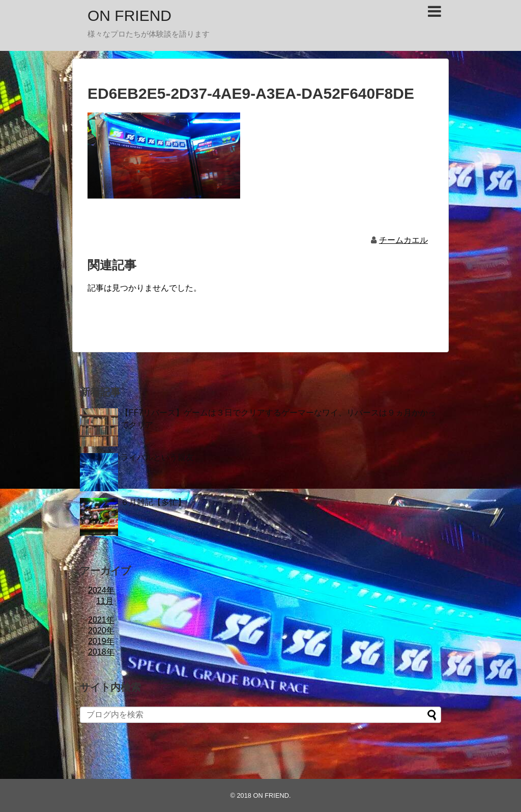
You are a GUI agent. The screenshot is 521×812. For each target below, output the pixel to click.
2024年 (101, 590)
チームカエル (403, 240)
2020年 (101, 631)
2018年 (101, 652)
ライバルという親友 (157, 457)
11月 (105, 601)
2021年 (101, 620)
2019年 (101, 641)
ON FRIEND (129, 16)
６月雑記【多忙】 (153, 502)
